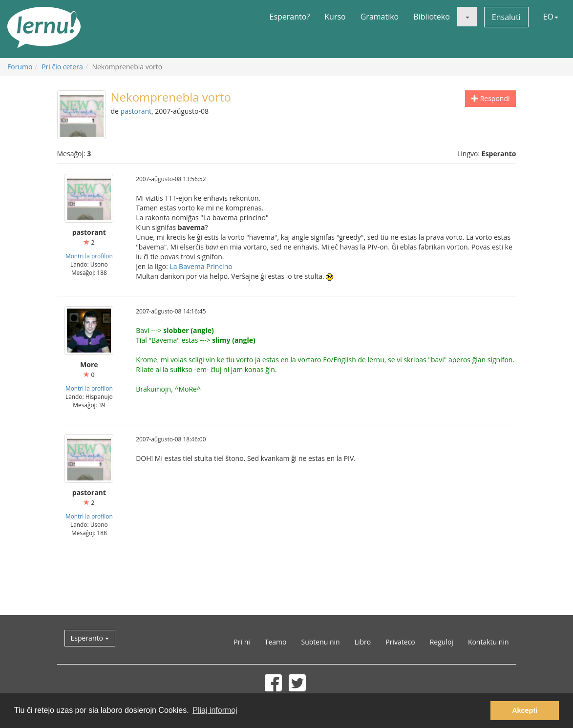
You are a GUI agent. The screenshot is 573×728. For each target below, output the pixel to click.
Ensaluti (506, 17)
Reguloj (442, 642)
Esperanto (90, 638)
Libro (363, 642)
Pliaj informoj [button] (215, 710)
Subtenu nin (320, 642)
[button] (467, 17)
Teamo (276, 642)
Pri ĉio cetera (62, 67)
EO (551, 17)
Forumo (20, 67)
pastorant (136, 111)
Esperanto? (290, 17)
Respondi (490, 98)
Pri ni (242, 642)
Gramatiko (380, 17)
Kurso (335, 17)
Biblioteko (432, 17)
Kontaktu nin (488, 642)
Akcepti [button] (525, 710)
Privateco (400, 642)
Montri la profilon (89, 256)
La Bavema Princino (201, 266)
